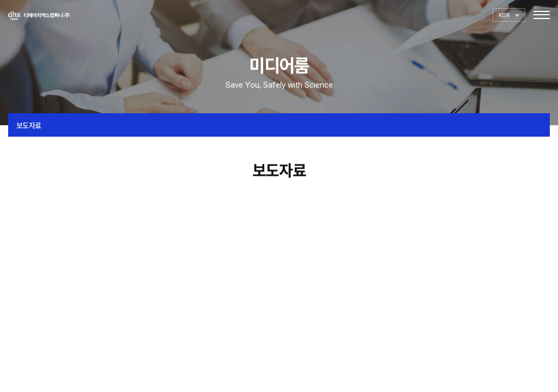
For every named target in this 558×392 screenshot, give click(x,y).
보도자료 (29, 125)
